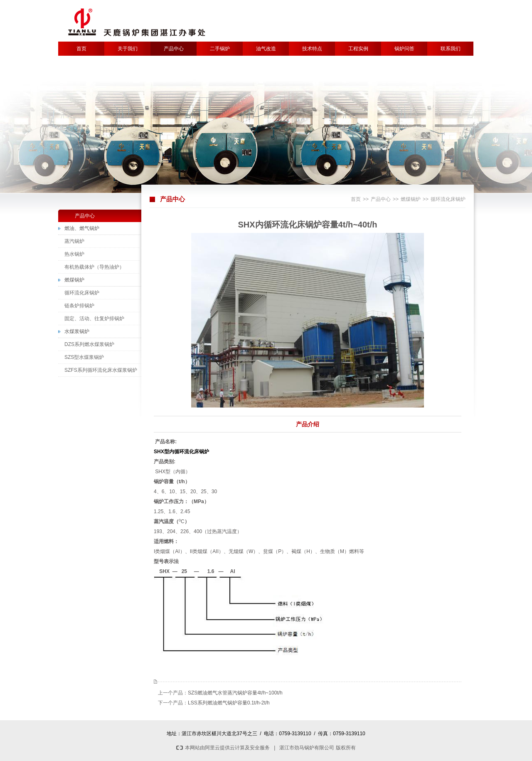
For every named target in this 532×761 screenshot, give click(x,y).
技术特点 (312, 49)
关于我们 (128, 49)
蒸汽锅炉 (74, 241)
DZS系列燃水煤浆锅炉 (89, 344)
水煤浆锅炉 (77, 331)
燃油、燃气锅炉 (82, 228)
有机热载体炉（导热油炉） (94, 267)
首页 (81, 49)
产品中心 (174, 49)
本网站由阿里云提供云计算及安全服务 (223, 748)
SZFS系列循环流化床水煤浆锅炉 (101, 370)
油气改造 (266, 49)
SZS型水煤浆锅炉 (84, 357)
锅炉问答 (404, 49)
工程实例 (358, 49)
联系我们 (451, 49)
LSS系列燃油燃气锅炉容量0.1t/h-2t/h (229, 703)
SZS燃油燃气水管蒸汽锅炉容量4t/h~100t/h (235, 693)
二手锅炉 (220, 49)
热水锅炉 (74, 254)
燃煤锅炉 (411, 199)
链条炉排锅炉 (79, 306)
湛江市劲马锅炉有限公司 (307, 748)
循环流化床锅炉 (448, 199)
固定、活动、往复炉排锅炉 (94, 319)
